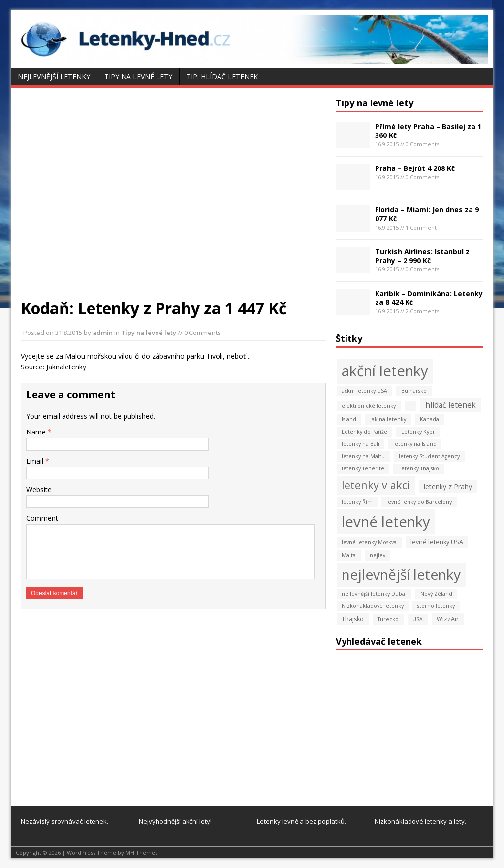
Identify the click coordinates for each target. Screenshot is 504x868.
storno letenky (436, 606)
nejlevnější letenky (401, 574)
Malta (349, 555)
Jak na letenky (388, 419)
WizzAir (448, 619)
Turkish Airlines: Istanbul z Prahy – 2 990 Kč (422, 256)
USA (418, 619)
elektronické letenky (369, 406)
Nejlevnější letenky (54, 77)
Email (36, 461)
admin (103, 333)
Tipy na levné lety (138, 77)
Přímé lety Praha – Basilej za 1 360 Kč (428, 131)
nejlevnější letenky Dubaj (374, 594)
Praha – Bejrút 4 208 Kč (415, 168)
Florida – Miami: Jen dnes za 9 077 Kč (427, 214)
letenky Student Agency (429, 456)
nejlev (378, 555)
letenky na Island (415, 444)
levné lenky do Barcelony (419, 502)
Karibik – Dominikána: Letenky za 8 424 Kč (429, 298)
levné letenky (386, 522)
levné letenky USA (437, 542)
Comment (42, 518)
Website (39, 489)
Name (37, 432)
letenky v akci (376, 485)
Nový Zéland (436, 594)
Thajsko (353, 619)
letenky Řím (357, 502)
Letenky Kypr (418, 432)
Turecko (388, 619)
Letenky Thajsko (419, 468)
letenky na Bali (361, 444)
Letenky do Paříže (364, 432)
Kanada (429, 419)
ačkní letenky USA (364, 391)
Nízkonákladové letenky (373, 606)
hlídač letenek (451, 405)
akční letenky (385, 371)
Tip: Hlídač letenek (222, 77)
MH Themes (142, 852)
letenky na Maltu (363, 456)
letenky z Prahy (448, 486)
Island (349, 419)
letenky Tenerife (363, 468)
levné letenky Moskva (369, 542)
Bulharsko (414, 391)
